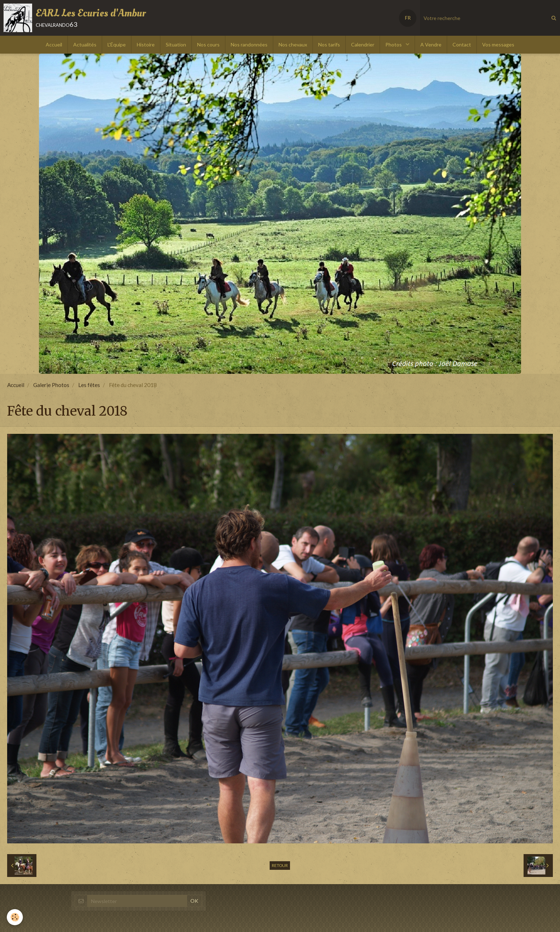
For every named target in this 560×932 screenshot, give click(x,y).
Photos (394, 44)
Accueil (54, 44)
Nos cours (208, 44)
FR (408, 18)
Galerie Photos (51, 385)
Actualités (85, 44)
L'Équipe (117, 44)
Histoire (146, 44)
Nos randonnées (249, 44)
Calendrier (363, 44)
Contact (462, 44)
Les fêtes (89, 385)
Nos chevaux (293, 44)
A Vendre (431, 44)
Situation (176, 44)
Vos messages (498, 44)
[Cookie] (15, 917)
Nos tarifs (329, 44)
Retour (280, 865)
